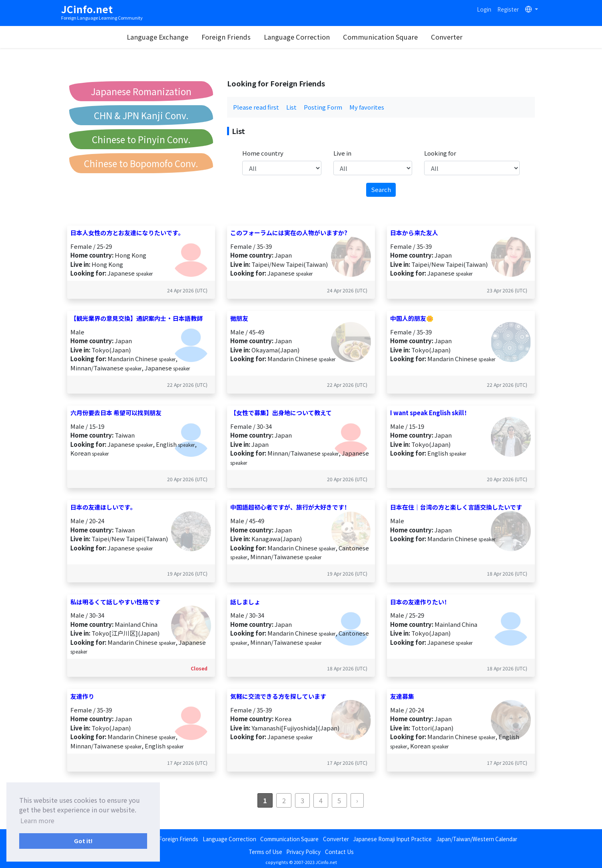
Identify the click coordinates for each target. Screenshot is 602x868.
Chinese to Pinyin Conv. (141, 139)
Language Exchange (163, 37)
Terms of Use (265, 852)
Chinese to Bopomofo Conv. (141, 163)
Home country (263, 153)
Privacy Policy (303, 852)
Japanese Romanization (141, 91)
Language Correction (303, 37)
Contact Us (339, 852)
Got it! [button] (83, 841)
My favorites (367, 107)
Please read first (256, 107)
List (291, 107)
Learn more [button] (37, 820)
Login (484, 9)
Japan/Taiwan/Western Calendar (477, 839)
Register (508, 9)
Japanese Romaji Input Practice (392, 839)
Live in (342, 153)
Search (381, 189)
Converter (453, 37)
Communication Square (386, 37)
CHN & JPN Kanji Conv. (141, 115)
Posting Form (323, 107)
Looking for (440, 153)
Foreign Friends (232, 37)
